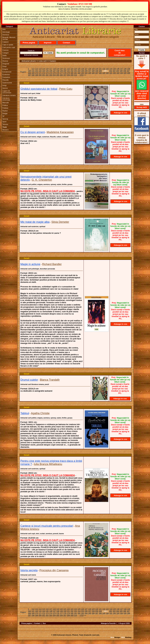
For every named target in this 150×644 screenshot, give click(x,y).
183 (82, 73)
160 (100, 71)
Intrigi (4, 85)
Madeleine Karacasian (60, 132)
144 (44, 71)
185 (90, 73)
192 (114, 73)
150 (65, 71)
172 (44, 73)
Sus (44, 623)
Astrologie (6, 32)
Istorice (5, 88)
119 (58, 69)
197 (30, 75)
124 (76, 69)
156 (86, 71)
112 (33, 69)
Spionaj (5, 119)
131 (100, 69)
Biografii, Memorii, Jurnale (9, 38)
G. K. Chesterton (42, 180)
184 (86, 73)
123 (72, 69)
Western (6, 130)
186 (93, 73)
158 (93, 71)
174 (51, 73)
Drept (4, 66)
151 (68, 71)
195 (125, 73)
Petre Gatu (66, 89)
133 (107, 69)
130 (97, 69)
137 (121, 69)
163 (114, 71)
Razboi (5, 111)
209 (72, 75)
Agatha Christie (40, 413)
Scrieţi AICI (142, 107)
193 (118, 73)
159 (97, 71)
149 (61, 71)
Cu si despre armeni (33, 132)
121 (65, 69)
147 (54, 71)
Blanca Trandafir (50, 380)
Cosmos (5, 50)
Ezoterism (6, 75)
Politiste (5, 108)
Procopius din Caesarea (54, 570)
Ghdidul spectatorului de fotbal (39, 89)
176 (58, 73)
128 (90, 69)
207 (65, 75)
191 (111, 73)
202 (47, 75)
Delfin (5, 56)
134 (111, 69)
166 (125, 71)
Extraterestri (7, 72)
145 (47, 71)
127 (86, 69)
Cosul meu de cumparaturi (120, 53)
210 (76, 75)
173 (47, 73)
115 (44, 69)
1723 (82, 75)
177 (61, 73)
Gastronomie (7, 83)
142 (36, 71)
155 (82, 71)
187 (97, 73)
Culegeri (6, 53)
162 (110, 71)
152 (72, 71)
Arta (4, 29)
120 (61, 69)
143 (40, 71)
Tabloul (25, 413)
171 (40, 73)
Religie (5, 113)
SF (3, 116)
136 (118, 69)
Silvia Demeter (60, 222)
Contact (66, 43)
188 (100, 73)
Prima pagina (27, 623)
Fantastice (6, 77)
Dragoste (6, 64)
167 (128, 71)
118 (54, 69)
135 (114, 69)
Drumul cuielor (29, 380)
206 (61, 75)
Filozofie (6, 80)
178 (65, 73)
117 (51, 69)
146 (51, 71)
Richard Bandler (52, 264)
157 (90, 71)
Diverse (5, 61)
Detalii (27, 83)
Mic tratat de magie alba (35, 222)
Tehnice (5, 124)
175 (54, 73)
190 (107, 73)
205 (58, 75)
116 (47, 69)
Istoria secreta (29, 570)
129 (93, 69)
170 (36, 73)
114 (40, 69)
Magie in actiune (30, 264)
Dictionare (6, 58)
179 (68, 73)
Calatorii (5, 42)
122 (68, 69)
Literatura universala (6, 99)
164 (118, 71)
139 (129, 69)
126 (82, 69)
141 (33, 71)
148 (58, 71)
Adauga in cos (120, 113)
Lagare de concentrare (7, 92)
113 (36, 69)
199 (36, 75)
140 (30, 71)
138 (125, 69)
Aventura (6, 35)
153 (76, 71)
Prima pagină (29, 43)
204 (54, 75)
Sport (4, 122)
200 (40, 75)
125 (79, 69)
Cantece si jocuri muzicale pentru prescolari (47, 526)
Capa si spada (8, 45)
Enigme (5, 69)
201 (44, 75)
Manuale (6, 103)
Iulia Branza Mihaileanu (48, 464)
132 (104, 69)
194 (121, 73)
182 (79, 73)
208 (68, 75)
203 (51, 75)
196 (129, 73)
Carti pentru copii (9, 47)
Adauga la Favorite (108, 623)
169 (33, 73)
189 (104, 73)
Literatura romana (9, 95)
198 (33, 75)
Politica (5, 105)
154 (79, 71)
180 (72, 73)
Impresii (48, 43)
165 (121, 71)
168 (30, 73)
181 (76, 73)
